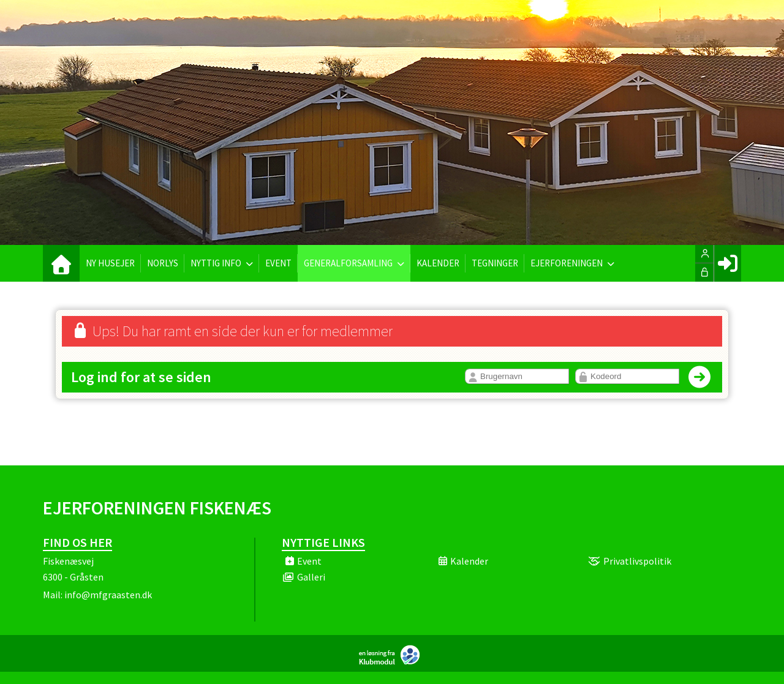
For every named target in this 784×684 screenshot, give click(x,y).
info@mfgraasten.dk (108, 595)
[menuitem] (61, 263)
